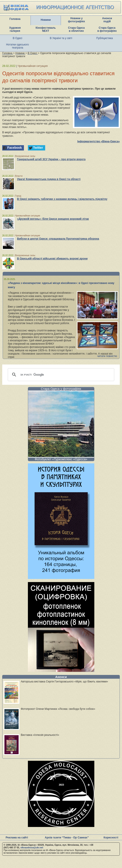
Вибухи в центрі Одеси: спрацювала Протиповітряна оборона (58, 239)
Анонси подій (107, 20)
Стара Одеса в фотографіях (107, 29)
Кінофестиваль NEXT (46, 29)
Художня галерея (15, 29)
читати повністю (107, 356)
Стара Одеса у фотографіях (61, 389)
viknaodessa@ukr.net (32, 848)
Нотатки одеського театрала (17, 46)
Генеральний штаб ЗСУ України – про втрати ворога (51, 159)
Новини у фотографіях (76, 20)
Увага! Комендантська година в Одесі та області (49, 179)
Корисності (111, 838)
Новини (46, 20)
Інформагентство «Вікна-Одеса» (99, 141)
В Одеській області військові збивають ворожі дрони (52, 259)
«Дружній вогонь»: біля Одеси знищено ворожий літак (53, 219)
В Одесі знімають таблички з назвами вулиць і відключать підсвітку (62, 199)
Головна (15, 19)
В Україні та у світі (61, 38)
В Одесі (18, 38)
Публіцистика (105, 38)
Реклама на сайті (17, 838)
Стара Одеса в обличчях (76, 29)
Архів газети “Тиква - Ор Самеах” (67, 838)
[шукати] (60, 375)
